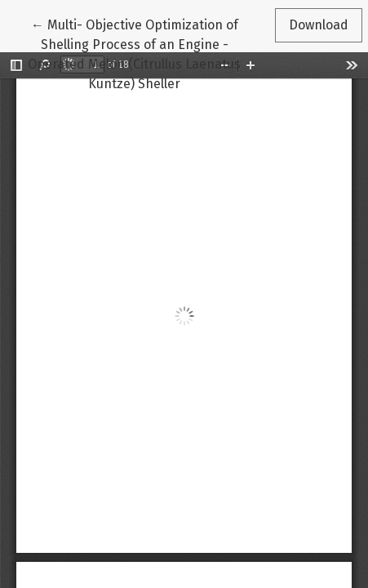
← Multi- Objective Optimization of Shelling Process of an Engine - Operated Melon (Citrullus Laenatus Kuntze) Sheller (134, 53)
